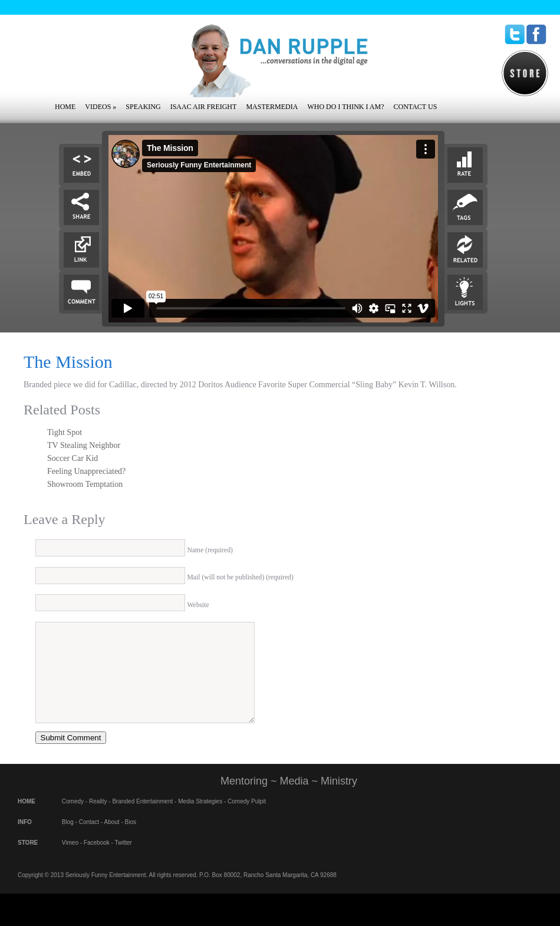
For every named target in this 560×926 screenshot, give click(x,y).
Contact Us (415, 107)
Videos (101, 107)
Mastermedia (272, 107)
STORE (28, 860)
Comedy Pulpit (247, 819)
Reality (98, 819)
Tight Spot (65, 432)
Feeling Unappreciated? (86, 471)
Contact (89, 840)
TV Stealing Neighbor (84, 445)
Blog (68, 840)
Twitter (123, 860)
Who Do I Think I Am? (345, 107)
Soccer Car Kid (73, 458)
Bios (131, 840)
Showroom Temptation (85, 484)
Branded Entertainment (142, 819)
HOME (27, 819)
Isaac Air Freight (204, 107)
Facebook (97, 860)
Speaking (143, 107)
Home (65, 107)
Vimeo (70, 860)
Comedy (73, 819)
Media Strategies (200, 819)
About (112, 840)
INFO (25, 840)
